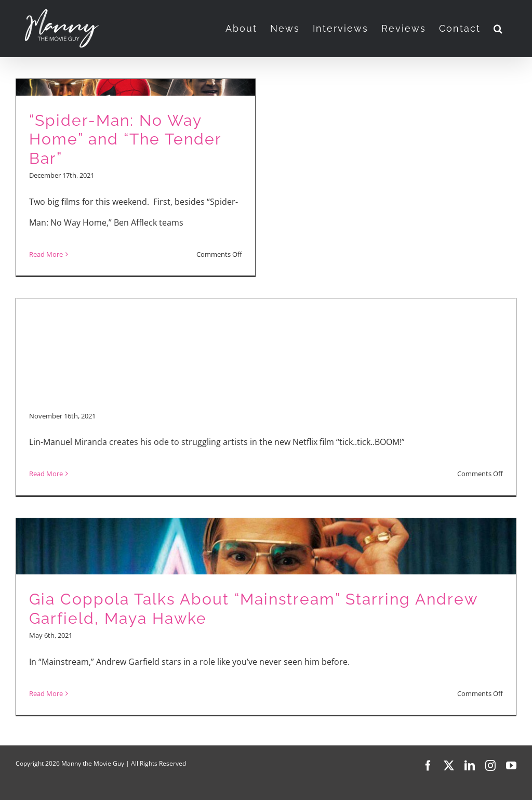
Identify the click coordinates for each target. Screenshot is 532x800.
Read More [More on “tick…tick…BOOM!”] (46, 474)
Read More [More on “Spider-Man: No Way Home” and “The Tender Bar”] (46, 254)
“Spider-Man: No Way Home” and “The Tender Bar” (125, 139)
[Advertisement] (266, 328)
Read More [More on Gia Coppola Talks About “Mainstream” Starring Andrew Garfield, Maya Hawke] (46, 693)
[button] (498, 29)
